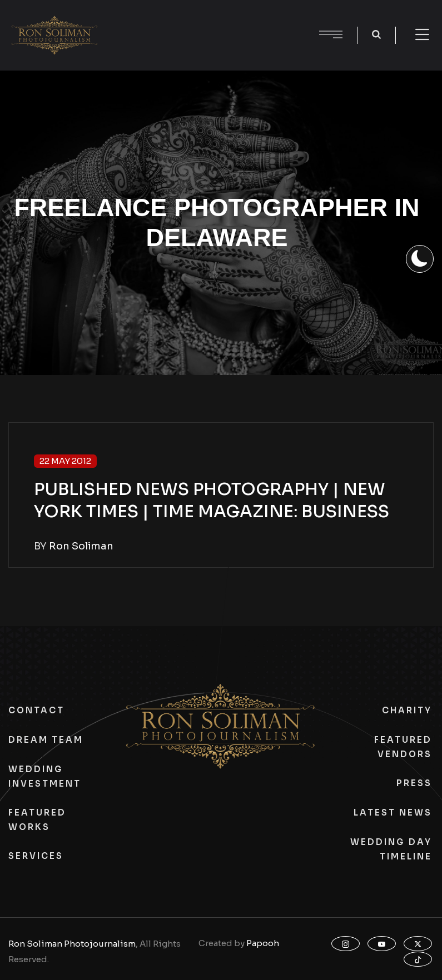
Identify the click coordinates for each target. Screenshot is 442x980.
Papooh (263, 943)
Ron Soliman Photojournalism (72, 944)
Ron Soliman (81, 546)
